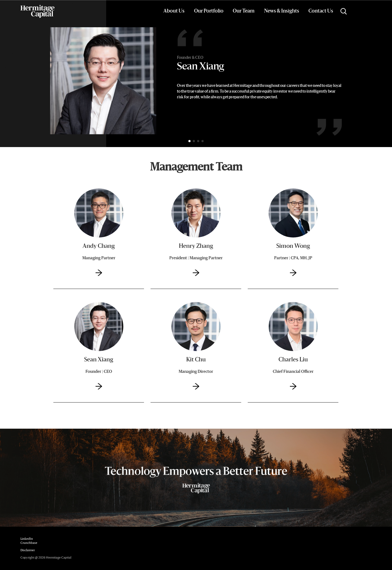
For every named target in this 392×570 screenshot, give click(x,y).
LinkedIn (27, 539)
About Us (174, 11)
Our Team (244, 11)
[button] (189, 141)
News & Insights (282, 11)
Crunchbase (29, 543)
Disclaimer (28, 551)
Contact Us (321, 11)
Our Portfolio (209, 11)
